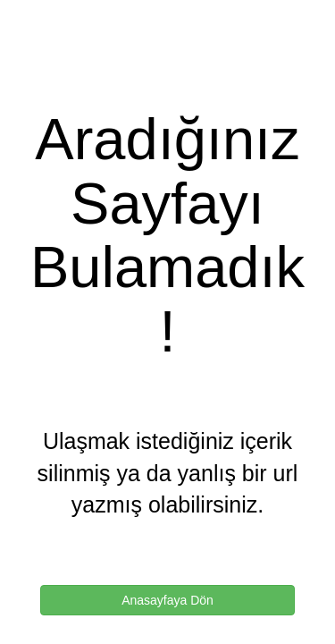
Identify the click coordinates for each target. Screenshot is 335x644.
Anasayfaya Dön (167, 600)
